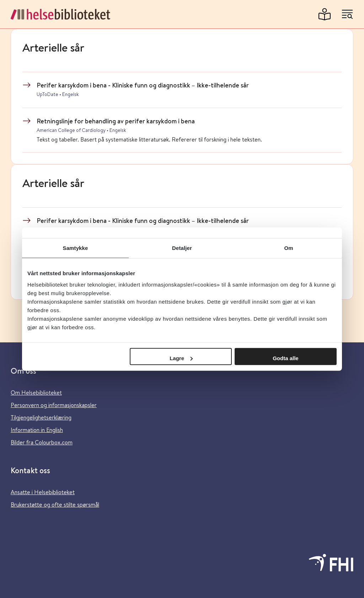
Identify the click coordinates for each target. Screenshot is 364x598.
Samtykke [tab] (76, 248)
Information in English (37, 430)
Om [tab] (288, 248)
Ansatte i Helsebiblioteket (43, 492)
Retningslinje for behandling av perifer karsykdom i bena (116, 121)
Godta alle (286, 358)
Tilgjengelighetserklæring (41, 417)
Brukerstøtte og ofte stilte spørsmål (55, 504)
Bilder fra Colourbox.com (42, 442)
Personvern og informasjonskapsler (54, 405)
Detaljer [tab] (182, 248)
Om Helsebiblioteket (36, 392)
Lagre (181, 358)
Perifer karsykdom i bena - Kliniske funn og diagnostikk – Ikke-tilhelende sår (143, 85)
